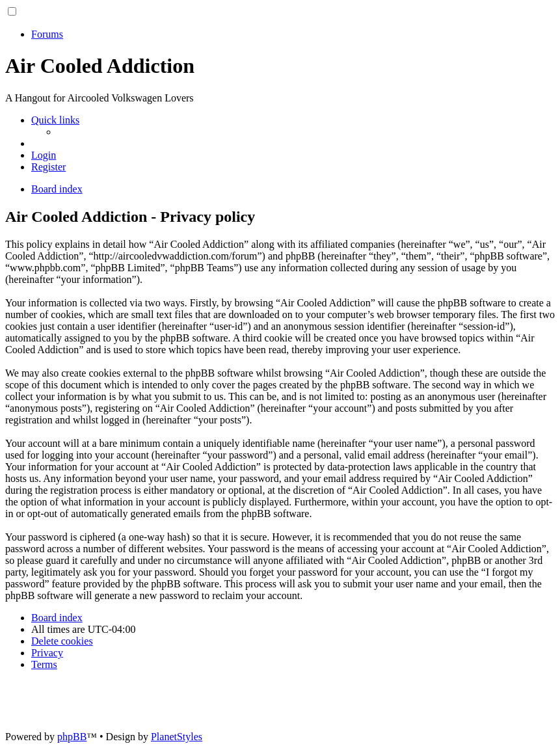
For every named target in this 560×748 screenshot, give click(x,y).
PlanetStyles (177, 737)
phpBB (72, 737)
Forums (47, 34)
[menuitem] (44, 155)
